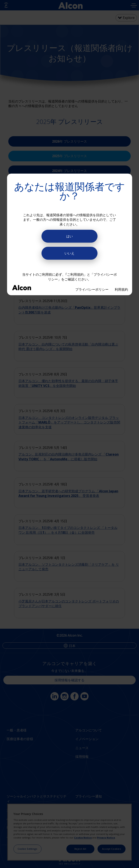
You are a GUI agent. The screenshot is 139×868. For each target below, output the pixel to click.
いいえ (69, 253)
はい (69, 236)
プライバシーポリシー (92, 289)
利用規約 (121, 289)
